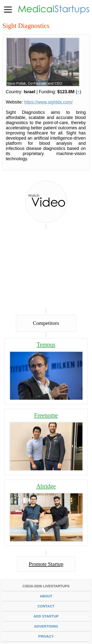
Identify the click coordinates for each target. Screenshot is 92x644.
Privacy (46, 636)
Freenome (46, 415)
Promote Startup (46, 564)
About (46, 596)
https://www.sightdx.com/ (48, 102)
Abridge (46, 486)
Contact (46, 606)
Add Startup (46, 616)
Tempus (46, 345)
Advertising (46, 626)
